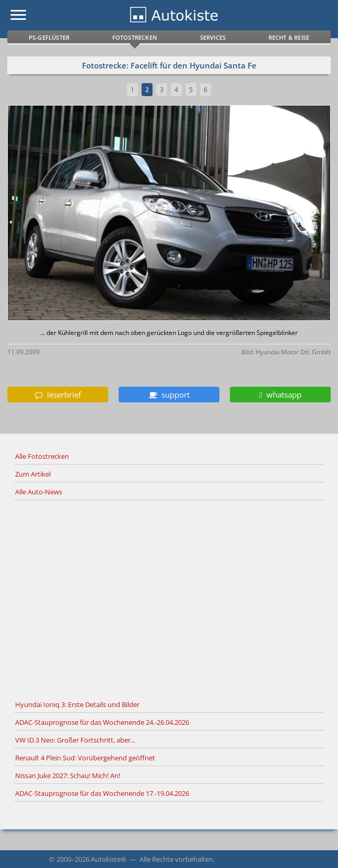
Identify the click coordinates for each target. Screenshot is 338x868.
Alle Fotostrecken (42, 456)
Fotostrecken (135, 37)
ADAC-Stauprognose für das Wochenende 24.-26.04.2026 (102, 722)
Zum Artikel (33, 474)
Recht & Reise (289, 37)
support (169, 395)
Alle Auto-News (39, 492)
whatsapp (280, 395)
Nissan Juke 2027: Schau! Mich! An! (68, 776)
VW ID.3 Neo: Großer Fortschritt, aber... (75, 740)
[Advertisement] (169, 598)
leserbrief (58, 395)
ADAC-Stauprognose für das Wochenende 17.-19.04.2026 (102, 793)
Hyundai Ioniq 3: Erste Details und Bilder (77, 704)
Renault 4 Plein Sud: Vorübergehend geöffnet (85, 758)
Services (213, 37)
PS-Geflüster (49, 37)
